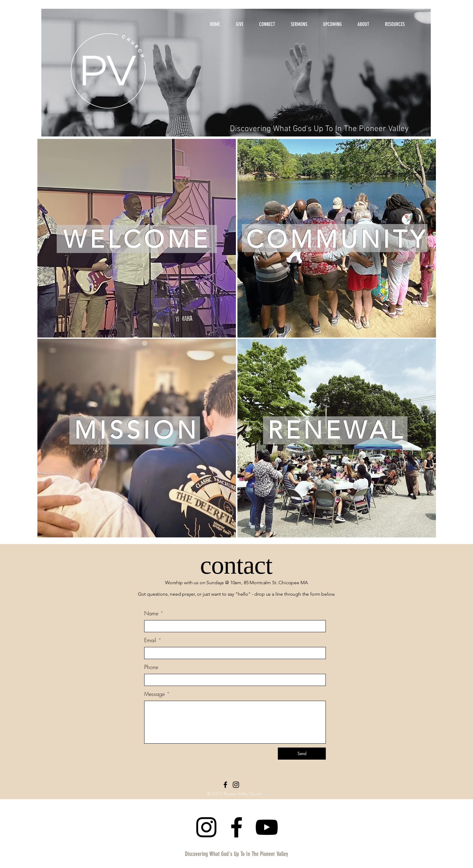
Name (151, 613)
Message (154, 694)
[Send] (302, 754)
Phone (151, 667)
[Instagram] (236, 785)
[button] (363, 22)
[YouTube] (267, 827)
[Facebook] (225, 785)
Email (150, 640)
